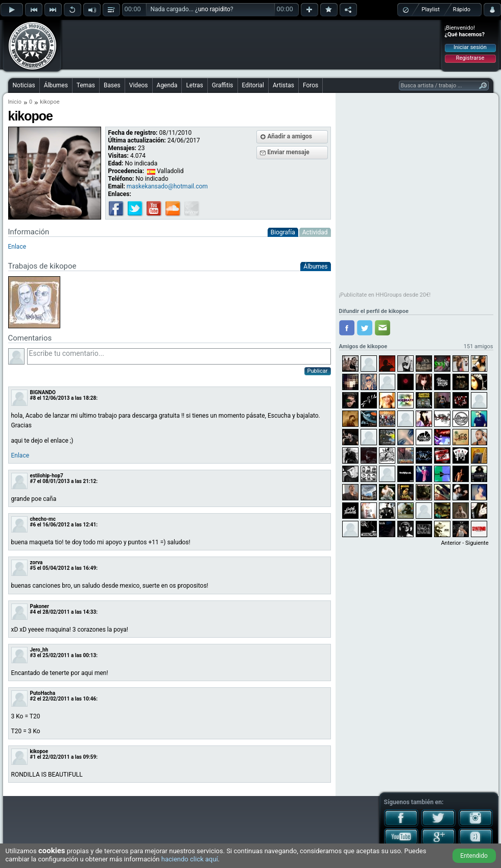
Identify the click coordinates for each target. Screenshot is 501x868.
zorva (37, 562)
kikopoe (39, 751)
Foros (311, 85)
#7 (33, 481)
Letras (194, 85)
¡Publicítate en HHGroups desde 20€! (385, 295)
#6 (33, 525)
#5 (33, 568)
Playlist (431, 9)
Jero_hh (39, 650)
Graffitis (223, 85)
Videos (139, 85)
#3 (33, 655)
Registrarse (470, 58)
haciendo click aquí (190, 859)
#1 (33, 757)
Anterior (451, 543)
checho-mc (43, 519)
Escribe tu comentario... (179, 356)
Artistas (283, 85)
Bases (112, 85)
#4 (33, 612)
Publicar (318, 371)
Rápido (462, 9)
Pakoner (40, 606)
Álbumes (56, 85)
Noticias (24, 85)
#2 (33, 699)
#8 (33, 398)
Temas (86, 85)
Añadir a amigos (290, 136)
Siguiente (477, 543)
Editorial (253, 85)
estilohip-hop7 (47, 476)
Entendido (474, 856)
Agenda (167, 85)
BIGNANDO (43, 392)
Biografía (283, 232)
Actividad (315, 232)
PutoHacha (43, 693)
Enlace (20, 455)
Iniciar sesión (470, 47)
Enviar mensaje (289, 152)
